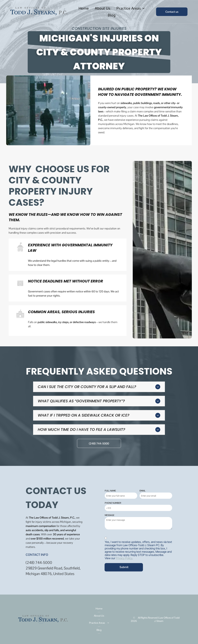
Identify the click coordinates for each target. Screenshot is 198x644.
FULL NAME (110, 491)
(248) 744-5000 (39, 563)
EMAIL (142, 491)
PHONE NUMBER (113, 503)
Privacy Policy (124, 558)
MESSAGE (110, 515)
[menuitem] (84, 8)
